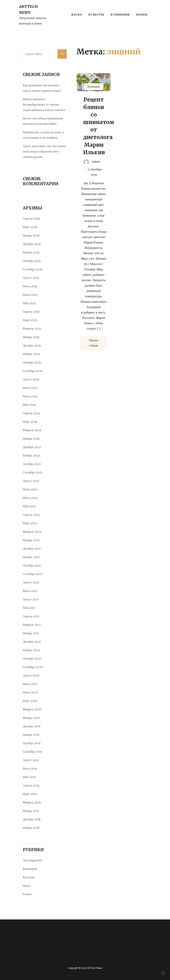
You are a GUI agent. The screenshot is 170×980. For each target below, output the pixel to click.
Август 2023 (31, 481)
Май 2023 (29, 506)
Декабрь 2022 (32, 549)
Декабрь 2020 (32, 642)
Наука (77, 15)
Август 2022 (31, 583)
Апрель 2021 (31, 616)
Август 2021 (31, 600)
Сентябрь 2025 (33, 270)
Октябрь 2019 (32, 743)
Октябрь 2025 (32, 261)
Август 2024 (31, 380)
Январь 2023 (31, 540)
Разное (142, 15)
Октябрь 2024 (32, 363)
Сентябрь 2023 (33, 473)
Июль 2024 (30, 388)
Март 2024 (30, 422)
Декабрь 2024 (32, 346)
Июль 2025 (30, 286)
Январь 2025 (31, 337)
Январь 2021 (31, 633)
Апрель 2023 (31, 515)
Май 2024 (29, 405)
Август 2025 (31, 278)
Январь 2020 (31, 718)
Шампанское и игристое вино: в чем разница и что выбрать (44, 135)
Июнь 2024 (30, 396)
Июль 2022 (30, 591)
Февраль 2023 (32, 532)
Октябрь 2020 (32, 659)
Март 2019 (30, 794)
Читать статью (94, 343)
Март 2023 (30, 523)
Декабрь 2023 (32, 447)
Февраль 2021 (32, 625)
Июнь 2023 (30, 498)
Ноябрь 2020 (31, 650)
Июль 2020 (30, 684)
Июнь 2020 (30, 693)
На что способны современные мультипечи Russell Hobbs (43, 121)
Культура (96, 15)
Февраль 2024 (32, 430)
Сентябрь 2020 (33, 667)
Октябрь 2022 (32, 566)
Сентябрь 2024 (33, 371)
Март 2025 (30, 320)
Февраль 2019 (32, 803)
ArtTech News (28, 10)
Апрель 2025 (31, 312)
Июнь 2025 (30, 295)
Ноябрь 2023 (31, 456)
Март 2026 (30, 227)
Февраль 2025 (32, 329)
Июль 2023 (30, 490)
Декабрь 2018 (32, 820)
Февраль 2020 (32, 710)
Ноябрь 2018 (31, 828)
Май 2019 (29, 777)
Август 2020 (31, 676)
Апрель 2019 (31, 786)
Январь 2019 (31, 811)
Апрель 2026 (31, 219)
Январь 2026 (31, 236)
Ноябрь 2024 (31, 354)
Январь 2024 (31, 439)
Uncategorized (32, 860)
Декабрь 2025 (32, 244)
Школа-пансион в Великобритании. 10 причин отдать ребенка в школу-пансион (44, 105)
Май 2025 (29, 303)
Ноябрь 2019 (31, 735)
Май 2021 (29, 608)
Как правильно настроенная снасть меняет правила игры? (42, 88)
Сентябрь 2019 (32, 752)
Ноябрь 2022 (31, 557)
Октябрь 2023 (32, 464)
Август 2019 (31, 760)
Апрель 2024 (31, 413)
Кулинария (120, 15)
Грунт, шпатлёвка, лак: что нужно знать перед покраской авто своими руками (44, 152)
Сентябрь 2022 (33, 574)
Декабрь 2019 (32, 726)
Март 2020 (30, 701)
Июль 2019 (30, 769)
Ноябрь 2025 (31, 253)
